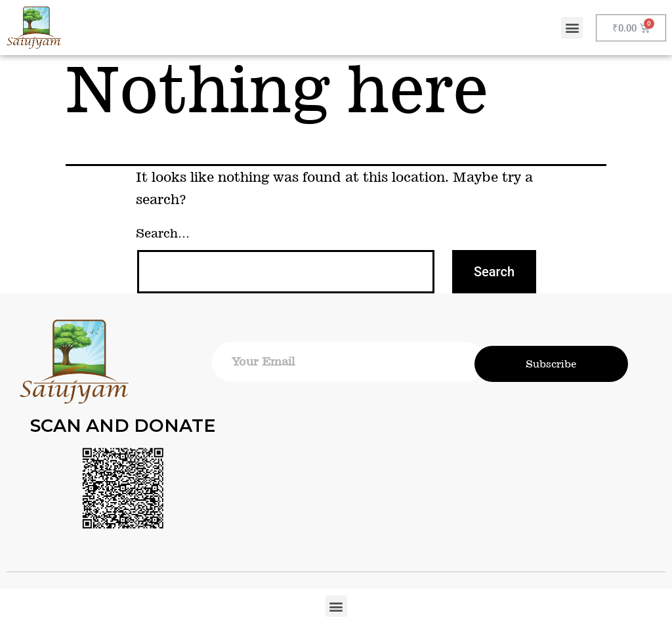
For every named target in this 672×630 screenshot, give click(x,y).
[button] (572, 28)
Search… (163, 233)
